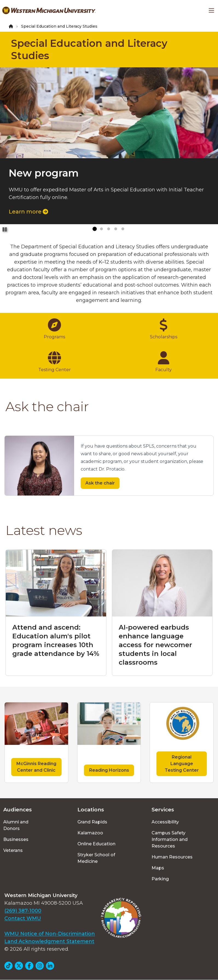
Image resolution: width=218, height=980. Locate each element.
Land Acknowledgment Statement (49, 941)
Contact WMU (23, 918)
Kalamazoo (90, 833)
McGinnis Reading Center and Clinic (36, 767)
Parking (160, 879)
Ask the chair (100, 483)
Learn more (28, 212)
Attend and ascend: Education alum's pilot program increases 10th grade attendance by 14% (56, 640)
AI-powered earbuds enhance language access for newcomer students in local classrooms (155, 645)
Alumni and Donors (16, 825)
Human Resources (172, 857)
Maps (158, 868)
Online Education (96, 844)
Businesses (16, 839)
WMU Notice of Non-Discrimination (50, 934)
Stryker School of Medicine (96, 858)
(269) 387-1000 (23, 911)
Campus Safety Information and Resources (170, 839)
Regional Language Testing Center (182, 764)
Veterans (13, 850)
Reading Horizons (109, 770)
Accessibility (165, 822)
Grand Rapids (92, 822)
